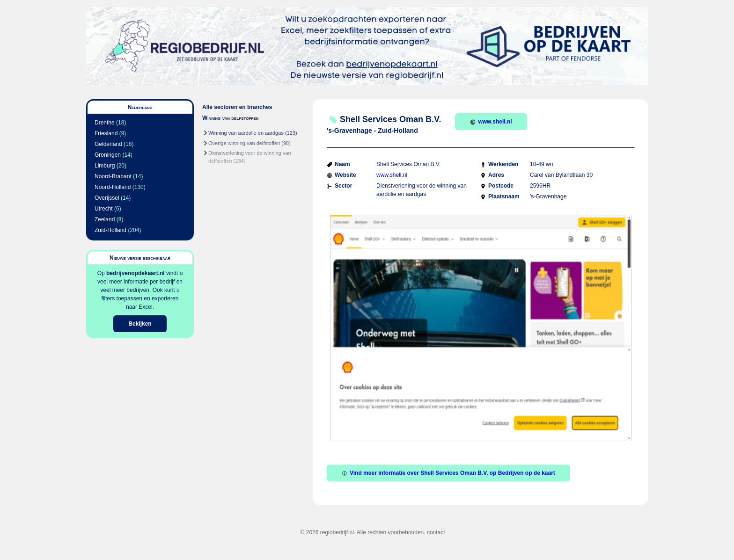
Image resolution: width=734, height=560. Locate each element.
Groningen (108, 155)
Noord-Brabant (113, 176)
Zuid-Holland (110, 230)
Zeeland (105, 219)
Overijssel (107, 198)
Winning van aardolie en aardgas (246, 133)
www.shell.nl (491, 122)
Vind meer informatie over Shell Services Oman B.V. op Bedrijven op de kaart (448, 473)
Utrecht (104, 209)
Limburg (105, 166)
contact (436, 532)
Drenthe (105, 123)
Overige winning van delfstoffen (244, 143)
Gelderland (108, 144)
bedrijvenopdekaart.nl (136, 273)
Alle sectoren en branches (237, 107)
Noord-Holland (113, 187)
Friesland (106, 133)
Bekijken (140, 324)
